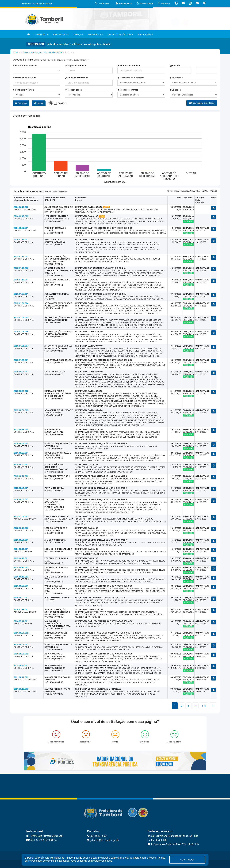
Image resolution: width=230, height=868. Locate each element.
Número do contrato (129, 66)
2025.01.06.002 (21, 516)
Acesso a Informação (31, 52)
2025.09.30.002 (21, 654)
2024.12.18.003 (21, 216)
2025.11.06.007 (21, 346)
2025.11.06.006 (21, 331)
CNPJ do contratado (77, 78)
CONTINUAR (187, 860)
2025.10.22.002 (21, 476)
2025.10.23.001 (21, 453)
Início (15, 52)
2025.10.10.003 (21, 577)
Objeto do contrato (76, 66)
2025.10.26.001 (21, 540)
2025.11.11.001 (21, 256)
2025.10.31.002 (21, 391)
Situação (175, 90)
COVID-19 (63, 103)
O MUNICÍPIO (41, 34)
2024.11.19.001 (21, 609)
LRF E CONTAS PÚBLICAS (120, 34)
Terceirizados (74, 90)
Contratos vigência (24, 90)
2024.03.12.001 (21, 621)
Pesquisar (21, 103)
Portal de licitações (53, 52)
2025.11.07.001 (21, 294)
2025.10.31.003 (21, 410)
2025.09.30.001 (21, 665)
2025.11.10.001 (21, 280)
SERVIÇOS (78, 34)
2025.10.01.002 (21, 633)
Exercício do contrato (25, 66)
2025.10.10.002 (21, 567)
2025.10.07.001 (21, 598)
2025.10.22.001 (21, 464)
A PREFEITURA (61, 34)
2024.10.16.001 (21, 549)
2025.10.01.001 (21, 644)
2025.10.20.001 (21, 499)
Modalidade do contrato (131, 78)
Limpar (39, 103)
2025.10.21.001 (21, 488)
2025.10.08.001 (21, 586)
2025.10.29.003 (21, 443)
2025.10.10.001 (21, 558)
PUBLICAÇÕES (145, 34)
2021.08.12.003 (21, 689)
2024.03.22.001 (21, 228)
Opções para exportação (202, 103)
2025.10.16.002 (21, 528)
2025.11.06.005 (21, 317)
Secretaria (176, 78)
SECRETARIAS (95, 34)
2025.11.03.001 (21, 360)
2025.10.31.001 (21, 372)
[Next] (204, 706)
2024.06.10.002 (21, 207)
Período (175, 66)
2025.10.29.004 (21, 429)
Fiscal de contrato (128, 90)
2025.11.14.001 (21, 239)
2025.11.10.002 (21, 268)
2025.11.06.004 (21, 303)
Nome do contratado (24, 78)
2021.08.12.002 (21, 677)
